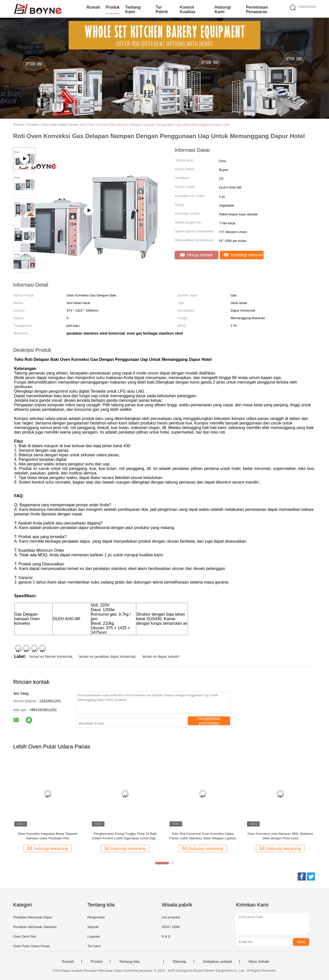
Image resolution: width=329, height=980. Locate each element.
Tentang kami (133, 9)
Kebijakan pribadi (217, 962)
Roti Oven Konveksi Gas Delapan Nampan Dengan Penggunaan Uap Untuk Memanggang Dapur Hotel (155, 125)
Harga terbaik (197, 255)
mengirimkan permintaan (209, 721)
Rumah (93, 7)
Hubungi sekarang (244, 255)
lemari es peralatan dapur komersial (107, 657)
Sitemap (180, 962)
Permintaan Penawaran (257, 9)
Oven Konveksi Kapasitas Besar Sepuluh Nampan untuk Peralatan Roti (48, 836)
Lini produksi (171, 917)
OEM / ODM (171, 927)
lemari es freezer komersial (51, 657)
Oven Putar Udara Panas (31, 946)
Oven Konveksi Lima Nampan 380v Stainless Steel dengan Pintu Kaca (280, 836)
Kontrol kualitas (187, 9)
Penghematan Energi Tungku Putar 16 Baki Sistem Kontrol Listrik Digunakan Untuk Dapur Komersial (125, 836)
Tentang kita (129, 962)
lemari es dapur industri (161, 657)
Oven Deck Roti (25, 936)
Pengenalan (96, 917)
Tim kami (94, 946)
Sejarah (93, 927)
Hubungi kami (223, 9)
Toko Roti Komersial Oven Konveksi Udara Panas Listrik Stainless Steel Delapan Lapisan (203, 836)
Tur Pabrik (162, 9)
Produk (113, 7)
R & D (166, 936)
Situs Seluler (259, 962)
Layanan (94, 936)
